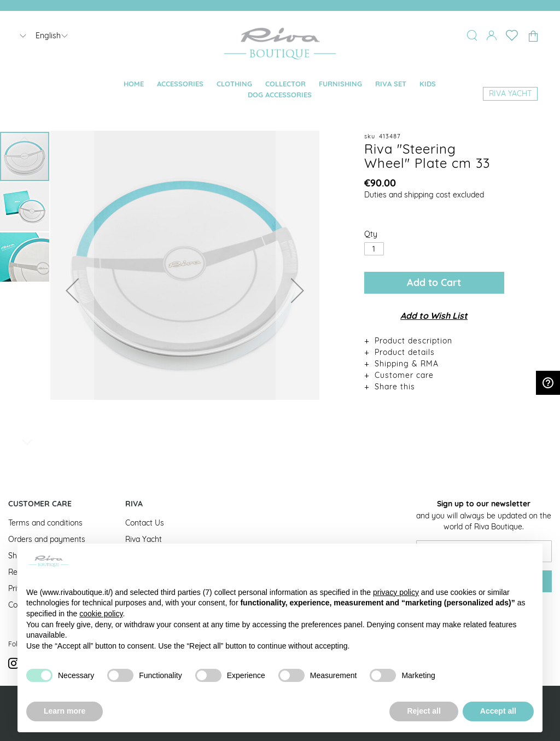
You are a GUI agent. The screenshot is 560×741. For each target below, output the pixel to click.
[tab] (434, 340)
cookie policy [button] (101, 614)
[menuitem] (134, 84)
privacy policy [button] (396, 592)
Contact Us (145, 523)
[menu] (280, 90)
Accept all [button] (498, 711)
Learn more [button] (65, 711)
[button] (72, 290)
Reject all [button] (424, 711)
